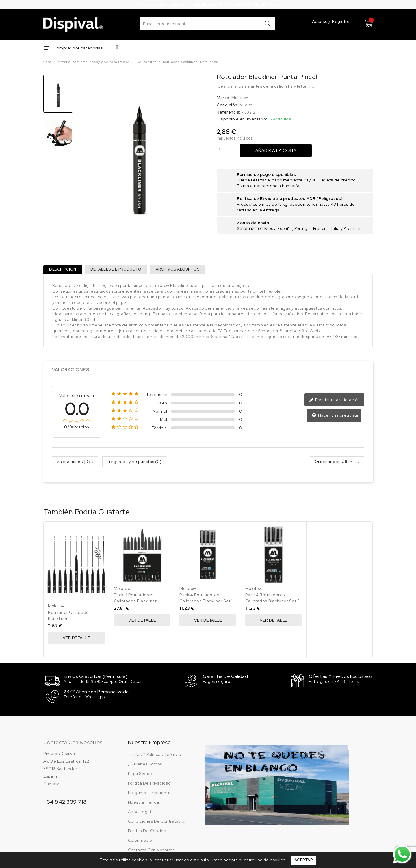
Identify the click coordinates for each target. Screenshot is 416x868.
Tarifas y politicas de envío (155, 755)
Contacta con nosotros (73, 742)
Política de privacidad (149, 783)
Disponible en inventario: (242, 119)
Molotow (240, 98)
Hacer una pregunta (336, 418)
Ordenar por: (328, 464)
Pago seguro (141, 774)
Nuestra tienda (144, 802)
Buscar (267, 23)
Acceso (321, 22)
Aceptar (304, 860)
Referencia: (229, 112)
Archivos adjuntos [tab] (183, 271)
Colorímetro (140, 841)
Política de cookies (147, 831)
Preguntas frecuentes (150, 793)
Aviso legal (140, 812)
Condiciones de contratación (157, 821)
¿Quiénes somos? (146, 764)
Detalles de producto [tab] (119, 271)
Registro (341, 22)
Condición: (227, 105)
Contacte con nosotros (151, 850)
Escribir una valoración (335, 402)
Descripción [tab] (64, 271)
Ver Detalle (77, 640)
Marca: (223, 98)
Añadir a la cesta (276, 150)
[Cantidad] (223, 150)
